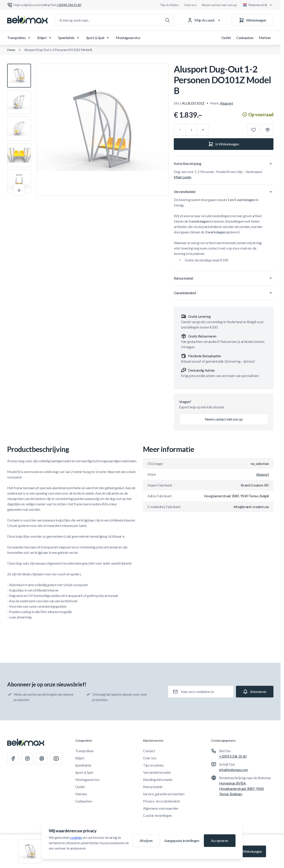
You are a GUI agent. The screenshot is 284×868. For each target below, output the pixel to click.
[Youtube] (56, 758)
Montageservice (128, 38)
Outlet (226, 38)
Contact (149, 751)
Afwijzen (146, 841)
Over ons (190, 5)
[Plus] (203, 130)
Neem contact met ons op (219, 5)
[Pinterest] (42, 758)
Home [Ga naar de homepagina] (11, 50)
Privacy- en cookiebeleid (161, 801)
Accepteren (220, 841)
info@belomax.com (234, 770)
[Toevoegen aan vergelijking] (268, 130)
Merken (265, 38)
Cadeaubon (245, 38)
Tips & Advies (169, 5)
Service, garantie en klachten (164, 794)
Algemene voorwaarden (161, 808)
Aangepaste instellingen (182, 841)
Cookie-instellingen (157, 815)
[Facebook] (13, 758)
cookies (76, 837)
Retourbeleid (153, 787)
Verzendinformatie (157, 772)
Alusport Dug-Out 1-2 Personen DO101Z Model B (58, 50)
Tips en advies (153, 765)
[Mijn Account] (205, 20)
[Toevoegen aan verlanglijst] (253, 130)
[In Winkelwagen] (224, 144)
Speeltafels (69, 38)
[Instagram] (27, 758)
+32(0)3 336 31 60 (233, 756)
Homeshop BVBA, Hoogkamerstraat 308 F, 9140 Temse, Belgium (241, 788)
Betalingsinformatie (158, 779)
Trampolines (20, 38)
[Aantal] (191, 130)
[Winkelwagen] (253, 20)
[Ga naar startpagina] (27, 20)
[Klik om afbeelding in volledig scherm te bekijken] (102, 130)
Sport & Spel (98, 38)
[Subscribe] (255, 692)
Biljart (45, 38)
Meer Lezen (183, 177)
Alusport (226, 103)
